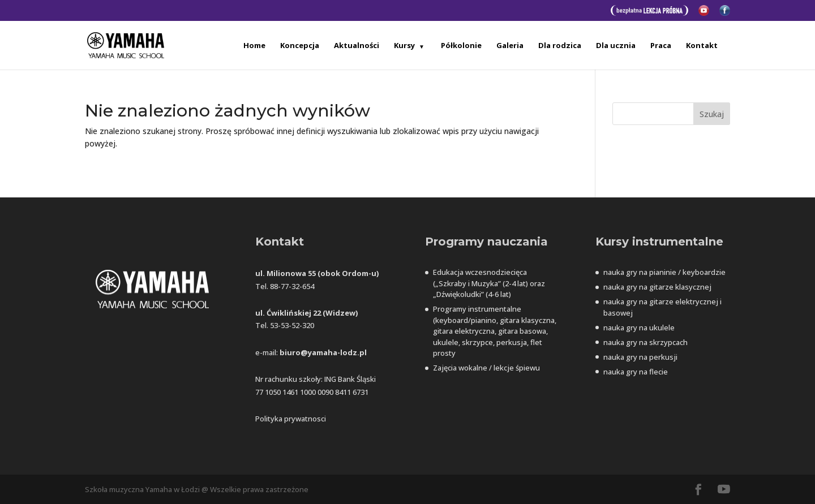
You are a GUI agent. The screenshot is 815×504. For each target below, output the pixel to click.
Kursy (404, 46)
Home (254, 46)
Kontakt (702, 46)
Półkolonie (461, 46)
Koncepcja (300, 46)
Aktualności (357, 46)
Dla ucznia (616, 46)
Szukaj (712, 114)
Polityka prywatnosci (291, 419)
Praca (661, 46)
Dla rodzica (560, 46)
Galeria (510, 46)
